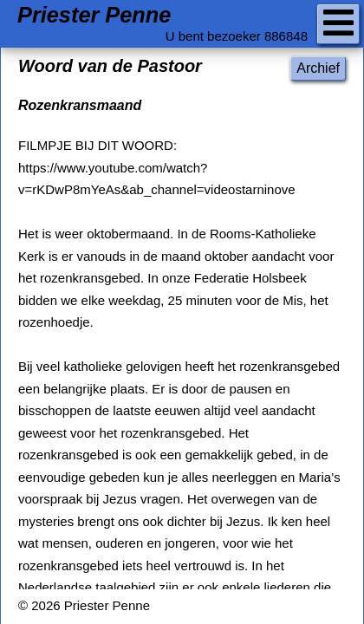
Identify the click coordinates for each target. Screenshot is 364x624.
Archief (318, 68)
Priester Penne (94, 15)
